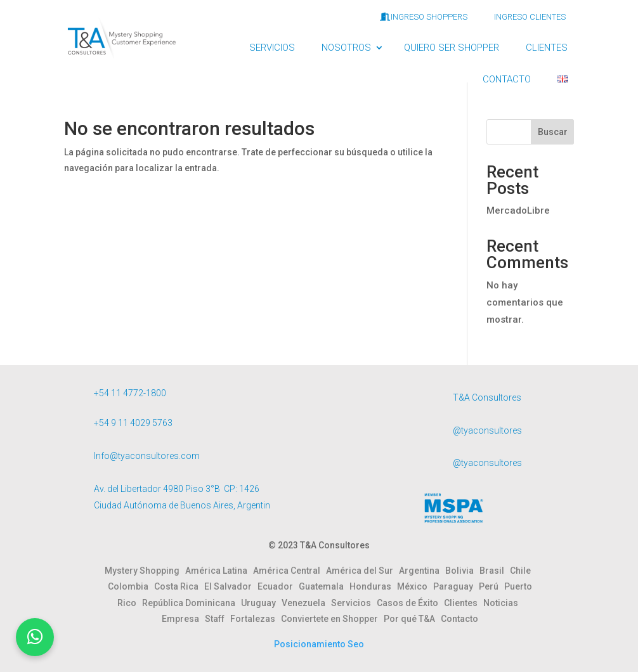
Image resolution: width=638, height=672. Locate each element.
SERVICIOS (272, 48)
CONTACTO (507, 79)
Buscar (553, 132)
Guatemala (324, 586)
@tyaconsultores (487, 430)
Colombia (131, 586)
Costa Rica (179, 586)
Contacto (459, 619)
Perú (492, 586)
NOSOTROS (346, 48)
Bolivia (462, 571)
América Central (290, 571)
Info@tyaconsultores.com (147, 456)
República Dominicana (192, 603)
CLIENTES (547, 48)
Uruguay (261, 603)
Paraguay (456, 586)
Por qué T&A (412, 619)
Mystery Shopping (145, 571)
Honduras (373, 586)
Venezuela (306, 603)
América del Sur (362, 571)
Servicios (354, 603)
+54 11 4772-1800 (130, 393)
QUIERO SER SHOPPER (452, 48)
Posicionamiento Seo (319, 644)
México (415, 586)
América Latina (219, 571)
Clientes (464, 603)
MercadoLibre (518, 210)
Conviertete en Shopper (332, 619)
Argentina (422, 571)
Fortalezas (256, 619)
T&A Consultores (487, 397)
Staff (218, 619)
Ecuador (278, 586)
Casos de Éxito (410, 603)
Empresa (183, 619)
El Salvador (231, 586)
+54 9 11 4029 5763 (133, 423)
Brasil (495, 571)
